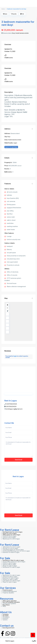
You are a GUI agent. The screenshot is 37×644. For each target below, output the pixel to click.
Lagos (15, 143)
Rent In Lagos (11, 401)
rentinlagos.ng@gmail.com (14, 409)
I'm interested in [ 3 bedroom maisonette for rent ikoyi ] (18, 449)
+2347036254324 (11, 404)
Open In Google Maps (11, 147)
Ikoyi (14, 33)
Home (3, 9)
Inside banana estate (22, 33)
